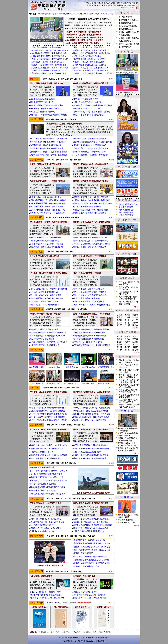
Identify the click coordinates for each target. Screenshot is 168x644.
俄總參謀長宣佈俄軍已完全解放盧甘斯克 (47, 449)
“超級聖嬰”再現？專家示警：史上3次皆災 (47, 598)
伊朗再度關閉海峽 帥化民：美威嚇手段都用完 (92, 345)
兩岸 (105, 3)
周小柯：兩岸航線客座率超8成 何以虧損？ (48, 142)
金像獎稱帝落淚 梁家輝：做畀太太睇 (89, 540)
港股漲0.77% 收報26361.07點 (43, 531)
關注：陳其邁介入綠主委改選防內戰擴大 (90, 295)
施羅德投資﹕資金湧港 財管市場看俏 (46, 528)
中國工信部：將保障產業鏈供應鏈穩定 (46, 109)
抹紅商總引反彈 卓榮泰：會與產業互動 (46, 207)
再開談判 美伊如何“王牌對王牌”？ (88, 342)
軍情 (88, 5)
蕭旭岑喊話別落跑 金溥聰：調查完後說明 (49, 73)
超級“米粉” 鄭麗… (89, 383)
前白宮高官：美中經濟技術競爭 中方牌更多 (54, 14)
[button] (37, 44)
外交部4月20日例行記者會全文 (42, 112)
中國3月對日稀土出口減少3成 (42, 452)
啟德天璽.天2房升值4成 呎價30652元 (46, 519)
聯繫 (126, 5)
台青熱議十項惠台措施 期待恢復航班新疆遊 (49, 155)
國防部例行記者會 (126, 213)
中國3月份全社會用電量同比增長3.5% (88, 531)
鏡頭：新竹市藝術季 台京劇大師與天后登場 (92, 550)
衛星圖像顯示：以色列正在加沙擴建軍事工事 (49, 481)
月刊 (105, 5)
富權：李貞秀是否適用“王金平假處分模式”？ (48, 333)
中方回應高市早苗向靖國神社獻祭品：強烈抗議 (93, 105)
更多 (135, 167)
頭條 (91, 3)
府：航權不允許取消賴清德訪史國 (87, 207)
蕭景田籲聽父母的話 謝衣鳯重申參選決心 (91, 241)
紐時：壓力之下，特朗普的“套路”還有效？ (91, 598)
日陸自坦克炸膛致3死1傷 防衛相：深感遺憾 (48, 455)
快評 (119, 3)
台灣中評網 (65, 632)
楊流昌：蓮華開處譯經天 (84, 553)
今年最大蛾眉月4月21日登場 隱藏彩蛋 (89, 595)
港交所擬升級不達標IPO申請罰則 (44, 525)
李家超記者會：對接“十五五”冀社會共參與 (91, 411)
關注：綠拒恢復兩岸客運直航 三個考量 (90, 292)
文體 (98, 5)
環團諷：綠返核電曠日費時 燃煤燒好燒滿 (49, 65)
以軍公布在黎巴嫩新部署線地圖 (43, 484)
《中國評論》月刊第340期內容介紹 (44, 302)
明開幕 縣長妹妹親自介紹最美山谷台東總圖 (92, 244)
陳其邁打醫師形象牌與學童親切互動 (45, 241)
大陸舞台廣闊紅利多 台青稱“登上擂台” (90, 152)
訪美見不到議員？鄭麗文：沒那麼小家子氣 (47, 210)
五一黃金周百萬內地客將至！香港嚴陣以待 (47, 417)
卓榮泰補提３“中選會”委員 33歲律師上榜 (47, 213)
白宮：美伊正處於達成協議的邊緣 (87, 452)
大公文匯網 (86, 632)
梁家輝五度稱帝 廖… (106, 367)
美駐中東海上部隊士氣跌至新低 (43, 490)
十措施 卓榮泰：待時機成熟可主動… (89, 73)
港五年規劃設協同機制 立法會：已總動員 (47, 411)
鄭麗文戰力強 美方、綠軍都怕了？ (45, 305)
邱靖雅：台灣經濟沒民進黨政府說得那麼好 (91, 50)
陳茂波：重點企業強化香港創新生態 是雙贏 (48, 420)
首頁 (88, 3)
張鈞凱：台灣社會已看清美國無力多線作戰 (49, 71)
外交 (102, 3)
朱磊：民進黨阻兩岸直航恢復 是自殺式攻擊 (49, 139)
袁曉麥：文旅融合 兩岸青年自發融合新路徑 (48, 342)
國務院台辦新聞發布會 (128, 204)
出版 (109, 5)
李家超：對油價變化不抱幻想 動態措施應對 (92, 408)
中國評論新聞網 (43, 632)
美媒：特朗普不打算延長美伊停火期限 (46, 458)
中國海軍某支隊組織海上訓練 (42, 467)
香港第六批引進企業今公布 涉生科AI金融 (91, 522)
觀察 (126, 3)
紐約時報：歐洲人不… (106, 383)
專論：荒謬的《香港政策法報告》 (87, 298)
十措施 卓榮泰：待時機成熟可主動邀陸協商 (92, 200)
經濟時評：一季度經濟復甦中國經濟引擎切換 (48, 115)
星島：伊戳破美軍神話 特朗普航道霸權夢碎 (92, 329)
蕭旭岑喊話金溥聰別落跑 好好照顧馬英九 (93, 71)
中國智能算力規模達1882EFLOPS (87, 109)
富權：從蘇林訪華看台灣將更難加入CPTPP (47, 336)
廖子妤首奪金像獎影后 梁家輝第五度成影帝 (92, 543)
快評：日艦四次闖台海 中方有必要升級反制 (50, 59)
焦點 (95, 3)
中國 (98, 3)
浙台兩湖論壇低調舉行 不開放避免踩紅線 (49, 53)
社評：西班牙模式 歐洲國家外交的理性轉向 (92, 305)
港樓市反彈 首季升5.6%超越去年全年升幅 (91, 528)
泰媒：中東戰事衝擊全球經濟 (42, 339)
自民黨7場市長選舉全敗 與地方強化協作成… (91, 445)
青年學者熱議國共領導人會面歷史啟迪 (89, 339)
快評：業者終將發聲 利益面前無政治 (89, 302)
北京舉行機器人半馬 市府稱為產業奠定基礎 (92, 112)
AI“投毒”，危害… (89, 367)
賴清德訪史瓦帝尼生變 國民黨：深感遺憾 (91, 197)
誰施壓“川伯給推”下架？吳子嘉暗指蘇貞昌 (91, 238)
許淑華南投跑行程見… (37, 367)
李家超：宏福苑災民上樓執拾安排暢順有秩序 (49, 408)
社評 (116, 3)
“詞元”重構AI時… (71, 367)
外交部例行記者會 (126, 207)
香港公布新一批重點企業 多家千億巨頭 (90, 420)
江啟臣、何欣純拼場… (37, 383)
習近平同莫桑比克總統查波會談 (43, 99)
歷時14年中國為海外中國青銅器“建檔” (89, 115)
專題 (116, 5)
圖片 (91, 5)
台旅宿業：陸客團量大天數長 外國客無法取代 (93, 142)
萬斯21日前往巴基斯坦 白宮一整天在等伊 (101, 14)
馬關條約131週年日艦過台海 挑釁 (44, 329)
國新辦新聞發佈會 (126, 210)
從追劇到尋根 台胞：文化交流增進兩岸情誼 (49, 152)
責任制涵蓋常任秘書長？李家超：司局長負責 (92, 414)
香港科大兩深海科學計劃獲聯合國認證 (46, 595)
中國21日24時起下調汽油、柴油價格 (88, 102)
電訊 (112, 5)
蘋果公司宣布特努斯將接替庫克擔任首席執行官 (93, 525)
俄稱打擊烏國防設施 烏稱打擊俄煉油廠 (90, 458)
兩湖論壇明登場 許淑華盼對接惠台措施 (90, 139)
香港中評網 (55, 632)
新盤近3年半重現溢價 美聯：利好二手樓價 (91, 417)
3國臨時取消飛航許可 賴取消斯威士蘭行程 (48, 200)
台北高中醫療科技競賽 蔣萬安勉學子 (46, 238)
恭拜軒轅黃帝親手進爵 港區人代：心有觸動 (91, 560)
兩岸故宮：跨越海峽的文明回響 (86, 566)
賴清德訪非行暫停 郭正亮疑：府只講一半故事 (93, 203)
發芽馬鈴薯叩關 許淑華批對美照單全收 (90, 59)
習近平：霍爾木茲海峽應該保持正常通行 (46, 105)
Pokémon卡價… (54, 367)
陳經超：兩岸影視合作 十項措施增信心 (90, 145)
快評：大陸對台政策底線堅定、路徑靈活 (46, 298)
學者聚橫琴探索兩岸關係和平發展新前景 (47, 148)
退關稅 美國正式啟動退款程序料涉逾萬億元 (92, 455)
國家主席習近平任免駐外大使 (42, 102)
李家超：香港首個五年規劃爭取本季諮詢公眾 (48, 414)
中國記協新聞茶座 (126, 215)
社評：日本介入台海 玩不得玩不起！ (88, 56)
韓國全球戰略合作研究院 (102, 632)
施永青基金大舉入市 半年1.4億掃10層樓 (47, 522)
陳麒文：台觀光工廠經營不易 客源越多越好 (92, 53)
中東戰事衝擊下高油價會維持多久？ (45, 345)
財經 (95, 5)
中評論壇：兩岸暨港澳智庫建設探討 (45, 292)
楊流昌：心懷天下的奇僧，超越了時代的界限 (92, 563)
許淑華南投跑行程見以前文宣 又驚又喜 (91, 65)
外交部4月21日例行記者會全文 (86, 99)
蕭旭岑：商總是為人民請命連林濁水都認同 (91, 68)
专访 (119, 5)
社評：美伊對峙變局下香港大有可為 (46, 47)
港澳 (130, 3)
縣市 (112, 3)
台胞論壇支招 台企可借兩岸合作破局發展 (91, 148)
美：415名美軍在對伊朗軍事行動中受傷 (46, 474)
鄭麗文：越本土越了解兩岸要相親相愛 (89, 62)
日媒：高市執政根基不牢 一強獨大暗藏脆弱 (91, 449)
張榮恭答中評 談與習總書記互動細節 (46, 145)
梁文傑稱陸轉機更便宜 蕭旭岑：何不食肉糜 (50, 68)
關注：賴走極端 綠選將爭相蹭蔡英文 (89, 289)
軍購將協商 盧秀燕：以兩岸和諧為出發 (48, 62)
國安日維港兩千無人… (72, 383)
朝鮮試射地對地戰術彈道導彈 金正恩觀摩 (48, 494)
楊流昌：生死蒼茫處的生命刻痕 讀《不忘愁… (93, 547)
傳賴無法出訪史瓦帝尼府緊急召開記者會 (90, 213)
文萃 (102, 5)
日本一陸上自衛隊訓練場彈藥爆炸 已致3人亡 (49, 471)
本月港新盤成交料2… (54, 383)
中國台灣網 (76, 632)
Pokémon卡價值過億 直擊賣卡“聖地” (46, 592)
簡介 (123, 5)
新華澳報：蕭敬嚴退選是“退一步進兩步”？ (91, 333)
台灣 (109, 3)
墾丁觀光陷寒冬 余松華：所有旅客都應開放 (50, 50)
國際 (133, 3)
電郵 (133, 5)
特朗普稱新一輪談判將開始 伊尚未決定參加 (48, 445)
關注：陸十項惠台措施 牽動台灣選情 (46, 295)
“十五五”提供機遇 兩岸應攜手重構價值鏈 (91, 155)
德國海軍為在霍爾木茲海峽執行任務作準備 (48, 487)
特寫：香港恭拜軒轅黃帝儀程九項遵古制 (90, 557)
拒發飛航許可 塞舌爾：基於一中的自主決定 (48, 203)
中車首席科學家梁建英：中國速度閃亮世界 (49, 56)
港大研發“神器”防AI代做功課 (85, 592)
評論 (123, 3)
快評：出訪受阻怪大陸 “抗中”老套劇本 (90, 47)
